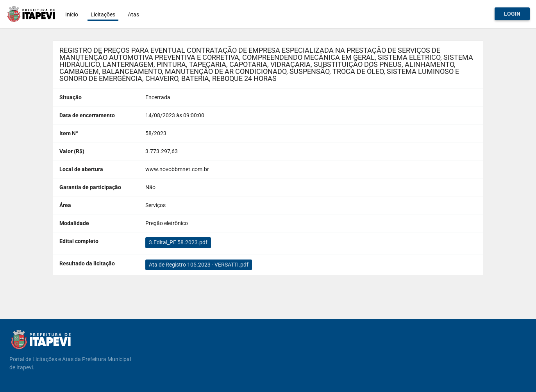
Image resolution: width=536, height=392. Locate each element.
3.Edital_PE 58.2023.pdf (178, 242)
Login (512, 14)
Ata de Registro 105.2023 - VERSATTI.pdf (199, 265)
